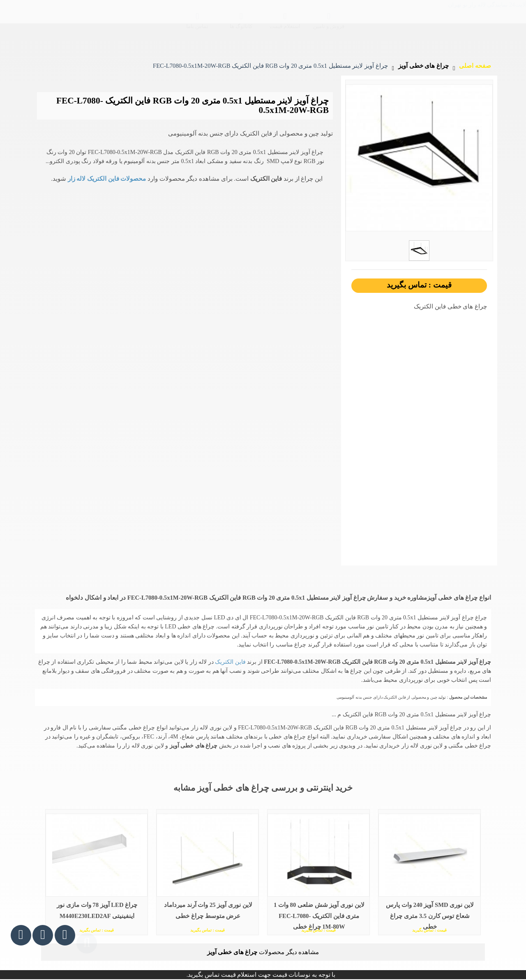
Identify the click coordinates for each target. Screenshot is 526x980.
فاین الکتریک (230, 662)
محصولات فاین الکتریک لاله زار (106, 179)
